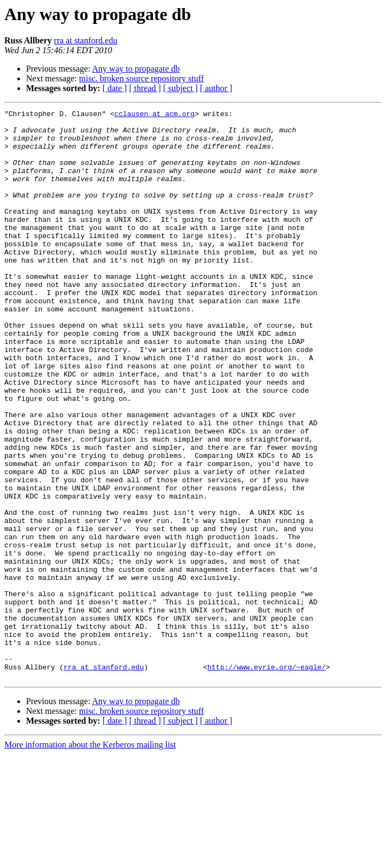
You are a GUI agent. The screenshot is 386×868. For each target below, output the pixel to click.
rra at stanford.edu (86, 40)
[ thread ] (145, 88)
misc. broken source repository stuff (141, 78)
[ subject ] (181, 88)
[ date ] (115, 88)
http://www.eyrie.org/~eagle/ (266, 779)
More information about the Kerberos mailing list (90, 859)
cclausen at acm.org (155, 115)
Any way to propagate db (136, 69)
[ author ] (216, 88)
